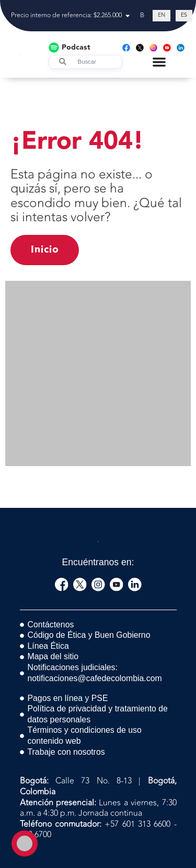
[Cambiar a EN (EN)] (162, 16)
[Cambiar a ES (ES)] (184, 16)
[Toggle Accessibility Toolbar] (25, 843)
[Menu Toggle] (159, 62)
